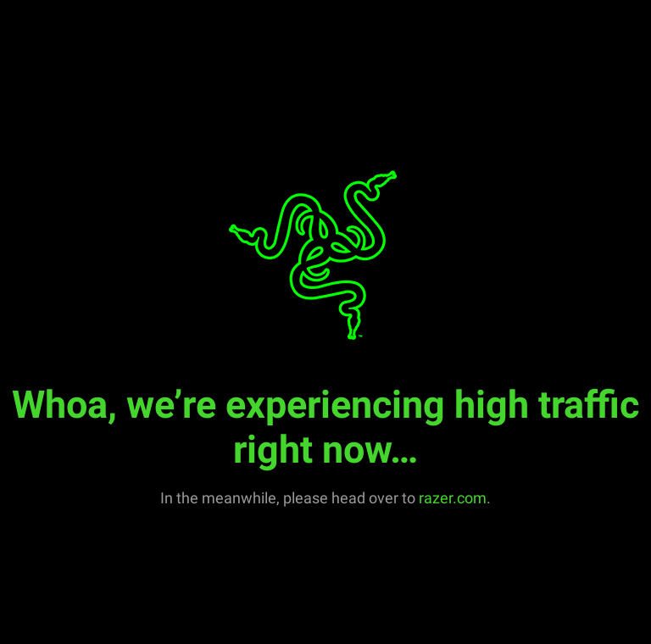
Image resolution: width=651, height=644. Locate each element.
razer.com (453, 498)
